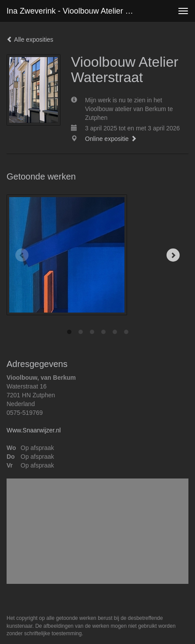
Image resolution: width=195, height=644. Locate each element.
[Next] (173, 255)
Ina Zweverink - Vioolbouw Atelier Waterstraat (74, 11)
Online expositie (111, 139)
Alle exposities (30, 40)
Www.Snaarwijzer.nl (34, 430)
